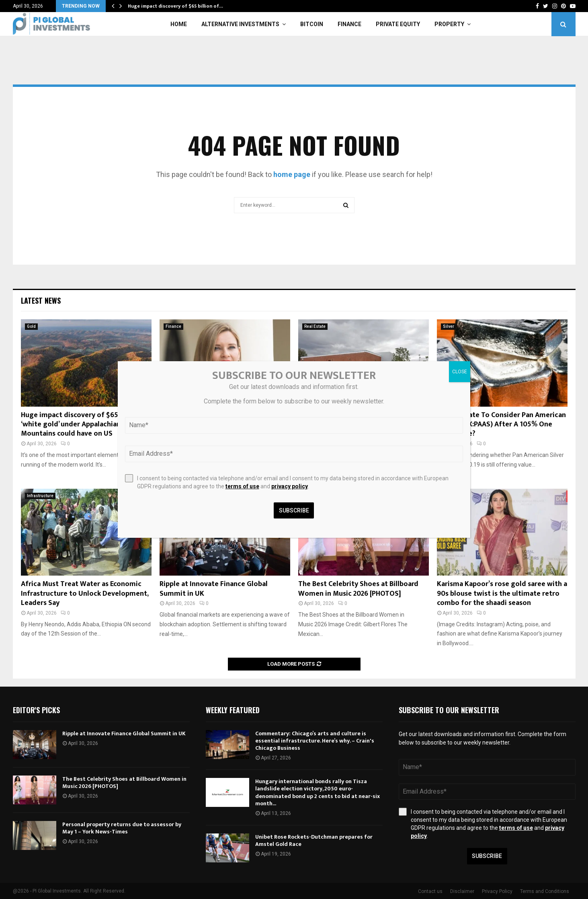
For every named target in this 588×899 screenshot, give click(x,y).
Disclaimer (462, 891)
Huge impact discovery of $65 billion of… (175, 6)
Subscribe (487, 856)
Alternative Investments (240, 24)
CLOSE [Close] (460, 372)
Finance (349, 24)
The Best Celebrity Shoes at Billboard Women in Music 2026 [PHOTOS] (358, 589)
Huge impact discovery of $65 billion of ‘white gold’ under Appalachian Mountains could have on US (85, 425)
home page (292, 174)
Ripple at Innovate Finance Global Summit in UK (214, 589)
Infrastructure (40, 496)
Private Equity (398, 24)
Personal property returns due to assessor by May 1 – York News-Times (122, 828)
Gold (31, 326)
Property (449, 24)
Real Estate (315, 326)
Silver (449, 326)
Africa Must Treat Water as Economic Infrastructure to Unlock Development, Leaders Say (85, 594)
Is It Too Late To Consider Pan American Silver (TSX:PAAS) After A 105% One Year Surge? (501, 425)
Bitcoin (312, 24)
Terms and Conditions (545, 891)
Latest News (41, 300)
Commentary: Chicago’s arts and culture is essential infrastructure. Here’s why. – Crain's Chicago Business (315, 741)
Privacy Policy (497, 891)
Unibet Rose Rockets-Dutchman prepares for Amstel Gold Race (314, 840)
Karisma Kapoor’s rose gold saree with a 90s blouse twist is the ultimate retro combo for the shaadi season (502, 594)
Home (179, 24)
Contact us (430, 891)
